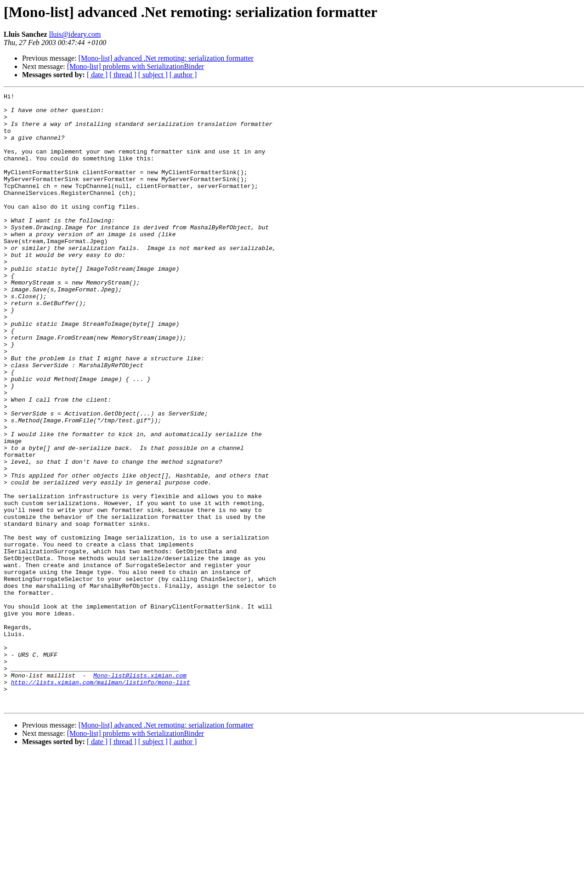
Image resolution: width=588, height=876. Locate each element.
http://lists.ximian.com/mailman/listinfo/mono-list (101, 801)
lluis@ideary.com (75, 34)
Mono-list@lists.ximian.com (140, 792)
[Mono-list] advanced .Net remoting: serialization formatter (166, 58)
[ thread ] (123, 75)
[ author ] (183, 75)
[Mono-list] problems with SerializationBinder (136, 66)
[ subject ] (153, 75)
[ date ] (97, 75)
